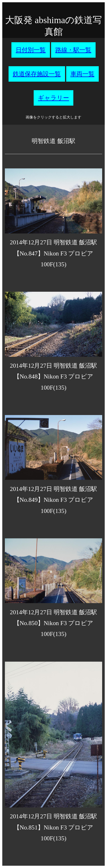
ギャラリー (53, 98)
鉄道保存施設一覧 (37, 74)
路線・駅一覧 (73, 50)
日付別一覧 (31, 50)
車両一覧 (82, 74)
